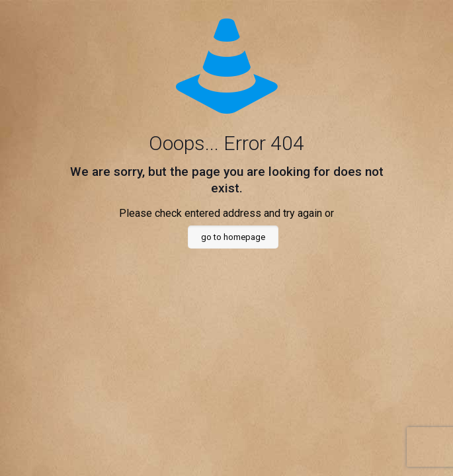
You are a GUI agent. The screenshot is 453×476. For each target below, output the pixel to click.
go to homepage (233, 237)
